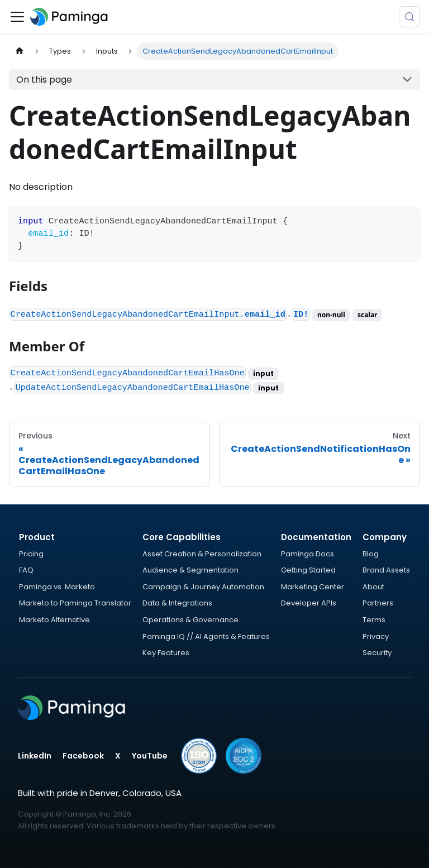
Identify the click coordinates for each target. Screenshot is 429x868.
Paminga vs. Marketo (57, 587)
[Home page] (20, 51)
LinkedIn (35, 756)
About (373, 587)
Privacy (376, 636)
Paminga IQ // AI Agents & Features (206, 636)
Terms (374, 620)
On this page (44, 80)
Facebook (83, 756)
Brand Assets (386, 570)
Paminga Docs (308, 554)
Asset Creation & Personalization (202, 554)
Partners (378, 603)
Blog (371, 554)
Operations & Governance (190, 620)
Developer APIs (309, 603)
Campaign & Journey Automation (203, 587)
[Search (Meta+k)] (409, 17)
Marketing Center (313, 587)
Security (377, 653)
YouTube (150, 756)
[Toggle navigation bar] (17, 17)
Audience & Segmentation (190, 570)
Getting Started (308, 570)
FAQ (26, 570)
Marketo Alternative (54, 620)
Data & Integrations (177, 603)
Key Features (166, 653)
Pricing (31, 554)
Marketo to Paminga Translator (75, 603)
